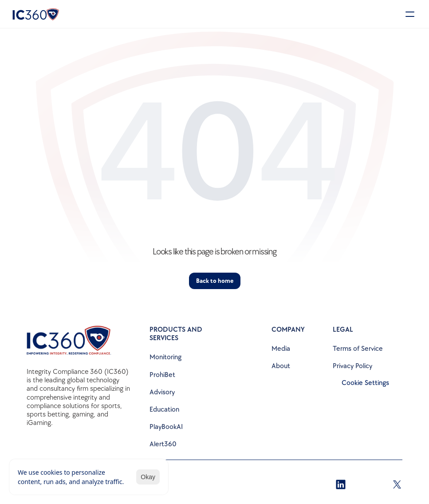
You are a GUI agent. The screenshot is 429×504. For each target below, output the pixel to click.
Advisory (162, 392)
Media (281, 349)
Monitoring (165, 357)
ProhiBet (162, 375)
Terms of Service (358, 349)
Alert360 (163, 444)
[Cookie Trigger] (365, 383)
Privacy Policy (352, 366)
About (281, 366)
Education (164, 410)
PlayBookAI (166, 427)
